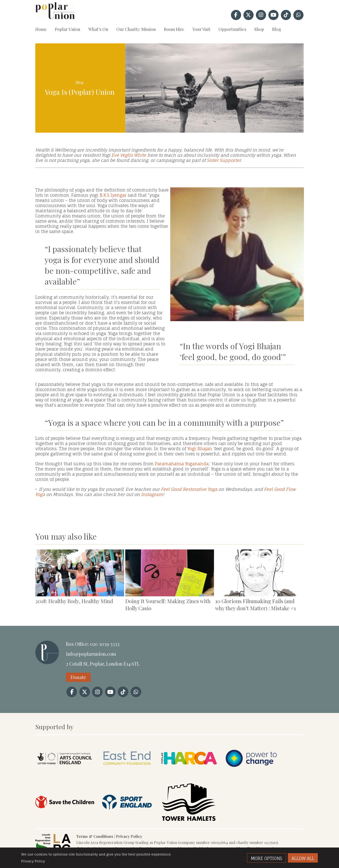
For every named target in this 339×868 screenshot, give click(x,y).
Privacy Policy (129, 836)
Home (41, 29)
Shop (259, 29)
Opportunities (232, 29)
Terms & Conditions (95, 836)
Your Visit (201, 29)
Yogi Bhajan (200, 449)
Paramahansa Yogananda (182, 464)
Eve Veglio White (129, 155)
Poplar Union (68, 29)
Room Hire (174, 29)
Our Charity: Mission (136, 29)
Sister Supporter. (224, 160)
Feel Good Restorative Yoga (189, 489)
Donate (78, 677)
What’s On (98, 29)
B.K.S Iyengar (113, 195)
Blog (277, 29)
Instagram (151, 494)
